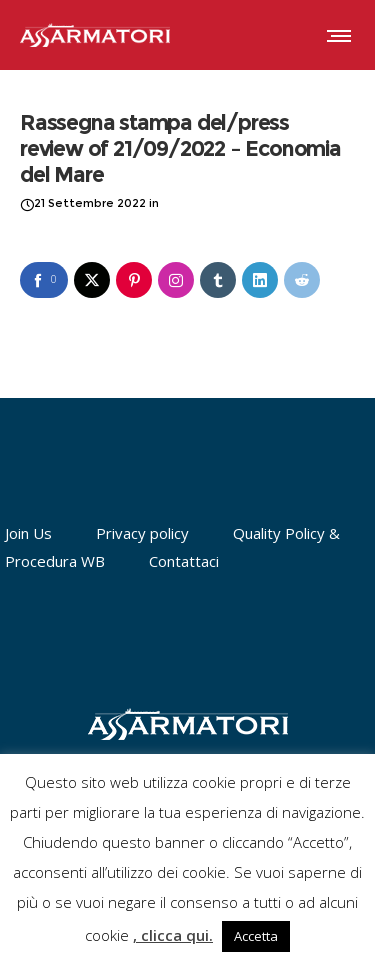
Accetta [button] (256, 936)
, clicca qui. (173, 935)
